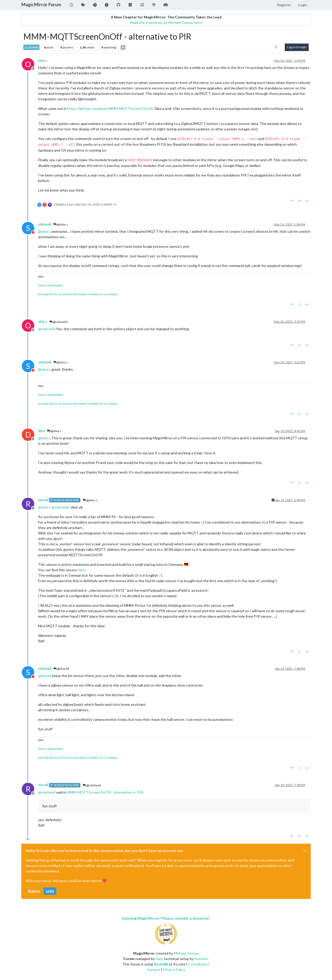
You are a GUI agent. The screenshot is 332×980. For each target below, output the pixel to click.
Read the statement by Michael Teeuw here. (166, 22)
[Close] (305, 851)
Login (50, 891)
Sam (159, 959)
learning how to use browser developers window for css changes (78, 294)
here (81, 570)
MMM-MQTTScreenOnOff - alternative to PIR (105, 792)
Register (34, 891)
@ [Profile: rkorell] (45, 676)
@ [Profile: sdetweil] (47, 329)
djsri (41, 431)
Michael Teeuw (186, 953)
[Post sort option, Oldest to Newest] (276, 47)
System (31, 47)
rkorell (43, 500)
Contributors (199, 964)
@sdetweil (58, 322)
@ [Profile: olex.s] (44, 231)
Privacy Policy (174, 970)
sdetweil (45, 224)
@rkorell (61, 669)
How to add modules (51, 285)
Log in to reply (297, 47)
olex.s (43, 61)
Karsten (201, 959)
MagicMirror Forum (41, 5)
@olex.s (61, 224)
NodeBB (161, 964)
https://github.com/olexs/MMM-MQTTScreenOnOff (110, 108)
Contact (154, 970)
